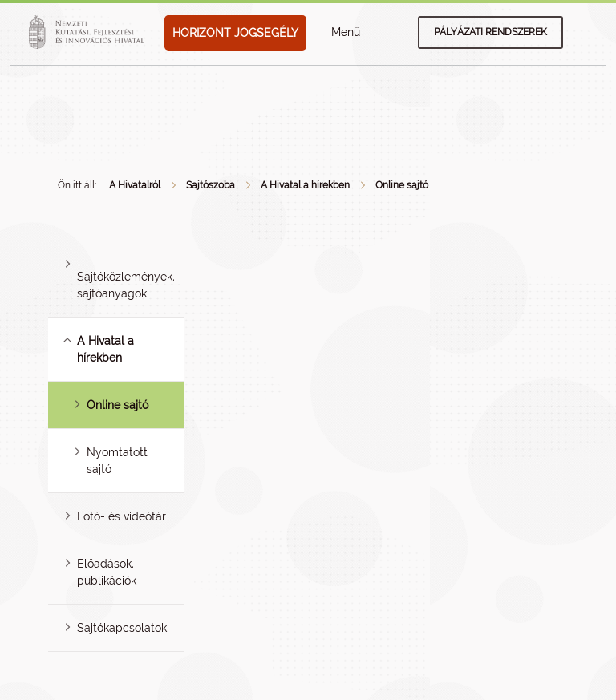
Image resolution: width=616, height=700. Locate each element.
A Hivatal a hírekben (305, 185)
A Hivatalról (135, 185)
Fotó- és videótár (122, 516)
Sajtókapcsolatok (122, 628)
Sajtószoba (211, 185)
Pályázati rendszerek (490, 32)
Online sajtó (402, 185)
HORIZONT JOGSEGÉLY (235, 33)
